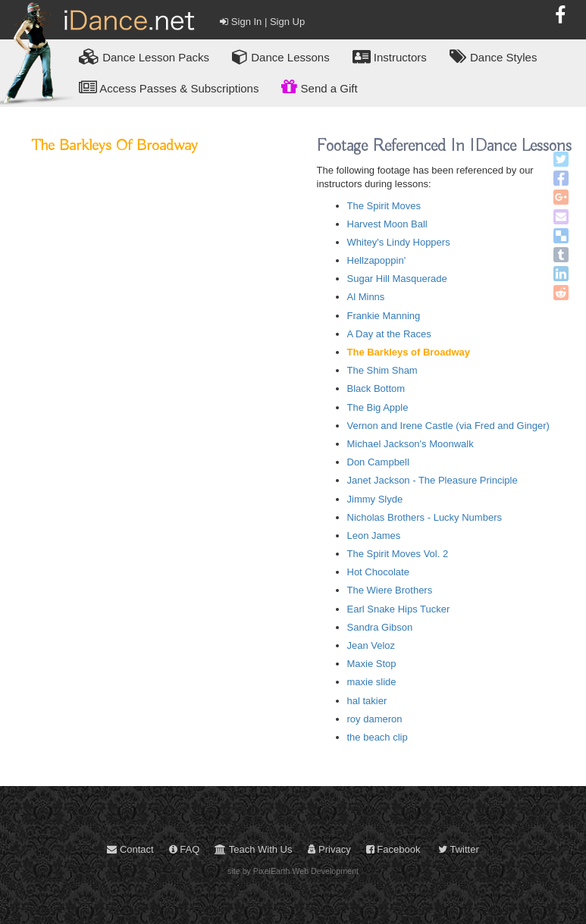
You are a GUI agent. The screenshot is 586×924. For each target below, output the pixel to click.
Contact (130, 849)
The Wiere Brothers (390, 590)
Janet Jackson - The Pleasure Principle (432, 480)
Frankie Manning (384, 316)
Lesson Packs (144, 56)
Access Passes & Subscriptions (169, 88)
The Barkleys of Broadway (409, 352)
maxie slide (372, 682)
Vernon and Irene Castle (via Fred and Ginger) (448, 426)
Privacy (329, 849)
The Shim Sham (382, 370)
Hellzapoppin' (377, 260)
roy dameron (375, 719)
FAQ (185, 849)
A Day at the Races (389, 334)
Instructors (390, 56)
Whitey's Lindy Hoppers (399, 242)
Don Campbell (378, 462)
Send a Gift (319, 86)
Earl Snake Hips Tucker (399, 609)
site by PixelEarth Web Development (293, 871)
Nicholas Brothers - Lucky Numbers (425, 517)
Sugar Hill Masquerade (397, 279)
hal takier (367, 701)
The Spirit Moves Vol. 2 (398, 554)
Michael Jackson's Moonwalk (411, 444)
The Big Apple (378, 407)
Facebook (393, 849)
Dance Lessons (281, 56)
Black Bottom (376, 388)
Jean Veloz (371, 645)
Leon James (374, 536)
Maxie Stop (372, 664)
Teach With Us (253, 849)
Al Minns (366, 297)
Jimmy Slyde (375, 499)
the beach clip (378, 737)
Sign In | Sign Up (262, 22)
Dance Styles (494, 56)
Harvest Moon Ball (387, 224)
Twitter (459, 849)
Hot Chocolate (378, 572)
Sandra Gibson (380, 627)
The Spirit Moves (384, 206)
